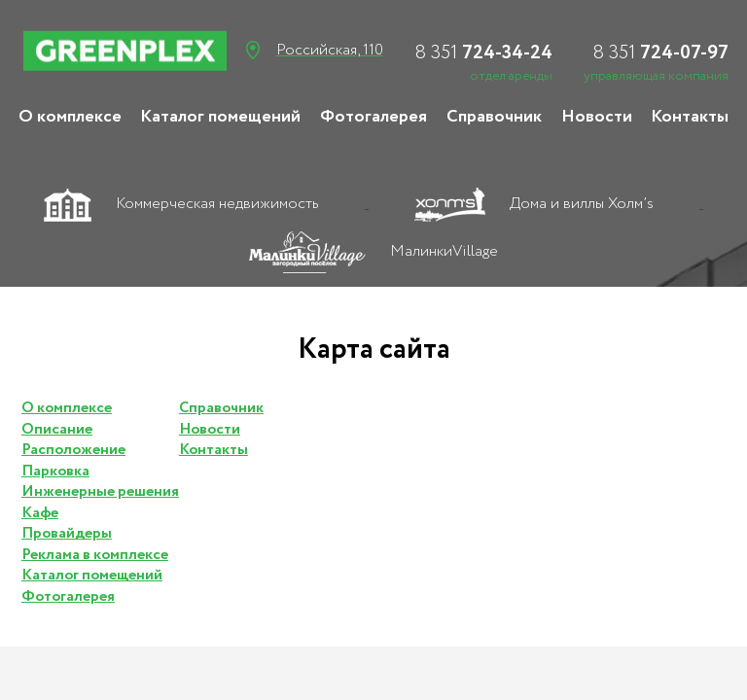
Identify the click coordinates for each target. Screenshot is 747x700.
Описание (57, 430)
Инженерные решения (100, 492)
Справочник (494, 117)
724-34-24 (483, 53)
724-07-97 (660, 53)
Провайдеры (67, 534)
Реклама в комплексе (95, 555)
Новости (597, 117)
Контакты (690, 117)
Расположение (73, 450)
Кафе (40, 513)
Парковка (55, 472)
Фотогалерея (373, 117)
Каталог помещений (220, 117)
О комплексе (70, 117)
